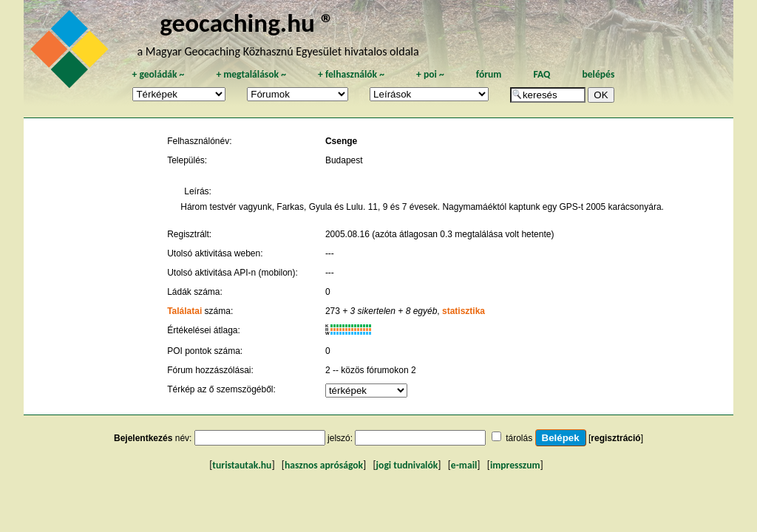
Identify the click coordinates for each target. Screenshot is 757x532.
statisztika (464, 311)
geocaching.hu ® (247, 23)
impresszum (515, 465)
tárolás (519, 438)
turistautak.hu (242, 465)
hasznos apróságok (324, 465)
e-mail (464, 465)
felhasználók (351, 74)
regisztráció (615, 438)
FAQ (542, 74)
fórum (489, 74)
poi (430, 74)
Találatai (184, 311)
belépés (598, 74)
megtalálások (251, 74)
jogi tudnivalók (407, 465)
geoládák (158, 74)
